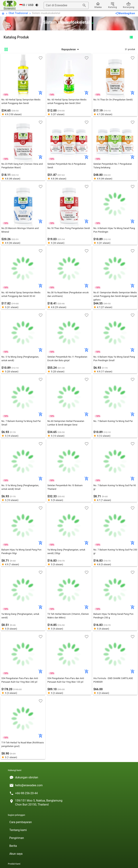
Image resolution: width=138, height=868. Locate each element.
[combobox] (66, 5)
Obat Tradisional (18, 13)
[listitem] (69, 777)
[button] (71, 49)
